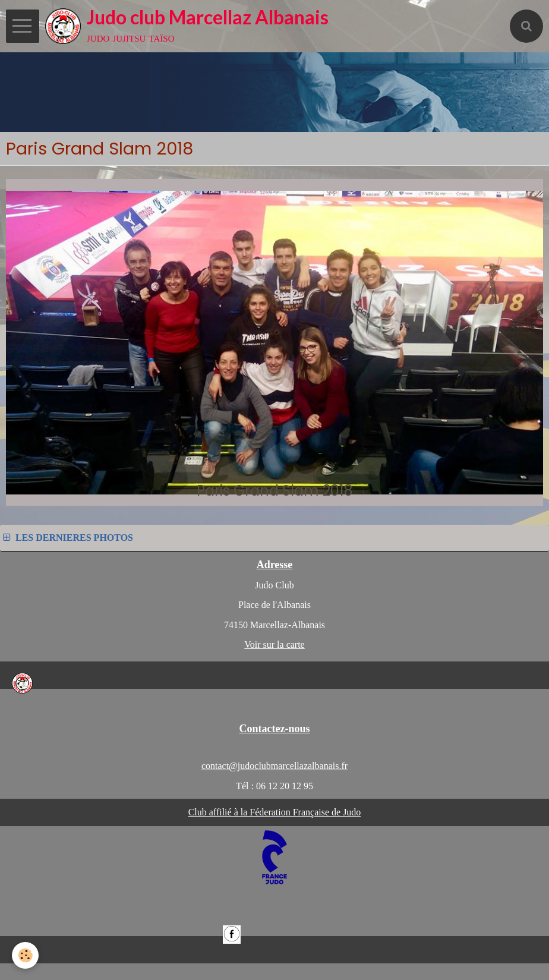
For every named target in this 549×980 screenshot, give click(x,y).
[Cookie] (25, 955)
